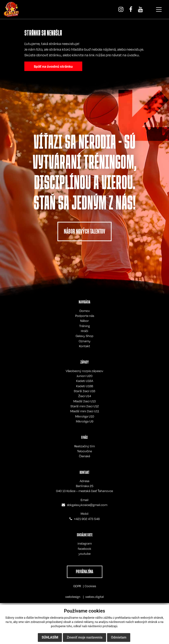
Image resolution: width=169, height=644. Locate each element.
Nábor (84, 321)
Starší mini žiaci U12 (85, 406)
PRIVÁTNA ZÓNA (84, 572)
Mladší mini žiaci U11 (85, 411)
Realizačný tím (84, 446)
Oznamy (85, 341)
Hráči (84, 331)
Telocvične (84, 451)
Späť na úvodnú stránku (53, 66)
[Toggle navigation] (159, 9)
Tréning (84, 326)
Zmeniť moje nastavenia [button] (84, 637)
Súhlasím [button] (50, 637)
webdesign (73, 597)
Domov (85, 311)
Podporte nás (85, 316)
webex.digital (95, 597)
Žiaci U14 (85, 396)
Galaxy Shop (84, 336)
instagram (85, 543)
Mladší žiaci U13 (84, 401)
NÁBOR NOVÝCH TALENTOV (84, 231)
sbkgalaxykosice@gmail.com (87, 505)
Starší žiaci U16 (84, 391)
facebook (84, 549)
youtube (84, 554)
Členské (84, 456)
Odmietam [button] (119, 637)
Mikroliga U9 (85, 421)
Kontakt (84, 346)
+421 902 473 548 (87, 519)
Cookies (90, 586)
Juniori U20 (84, 376)
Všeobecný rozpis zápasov (84, 371)
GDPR (77, 586)
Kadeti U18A (85, 381)
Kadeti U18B (85, 386)
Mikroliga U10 (85, 416)
